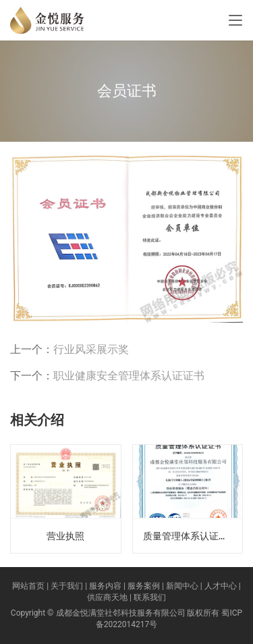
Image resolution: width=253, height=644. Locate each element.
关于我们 (67, 586)
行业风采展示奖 (91, 349)
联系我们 (150, 597)
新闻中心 (182, 586)
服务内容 (105, 586)
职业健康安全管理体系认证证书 (129, 376)
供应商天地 (107, 597)
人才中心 (221, 586)
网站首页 (28, 586)
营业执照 (65, 536)
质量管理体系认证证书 (190, 536)
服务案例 (144, 586)
